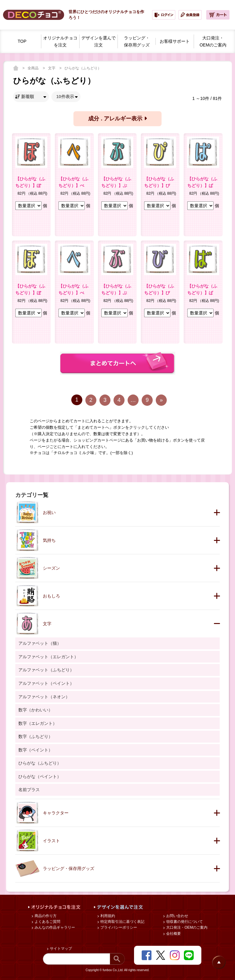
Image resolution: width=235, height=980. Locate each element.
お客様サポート (175, 41)
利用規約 (107, 916)
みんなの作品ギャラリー (54, 927)
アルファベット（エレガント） (48, 657)
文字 (52, 68)
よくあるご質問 (47, 922)
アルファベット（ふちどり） (46, 670)
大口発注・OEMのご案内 (187, 927)
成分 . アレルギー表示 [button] (117, 119)
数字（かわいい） (35, 710)
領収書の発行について (184, 922)
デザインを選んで (99, 42)
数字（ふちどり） (35, 736)
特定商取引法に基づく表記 (122, 922)
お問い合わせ (177, 916)
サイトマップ (60, 949)
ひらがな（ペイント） (40, 776)
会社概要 (173, 934)
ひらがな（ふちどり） (83, 68)
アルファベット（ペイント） (46, 683)
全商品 (34, 68)
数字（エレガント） (38, 723)
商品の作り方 (45, 916)
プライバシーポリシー (118, 927)
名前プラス (29, 790)
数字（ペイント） (35, 750)
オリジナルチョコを (60, 42)
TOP (22, 41)
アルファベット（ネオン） (44, 697)
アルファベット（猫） (40, 643)
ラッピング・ (137, 42)
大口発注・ (213, 42)
